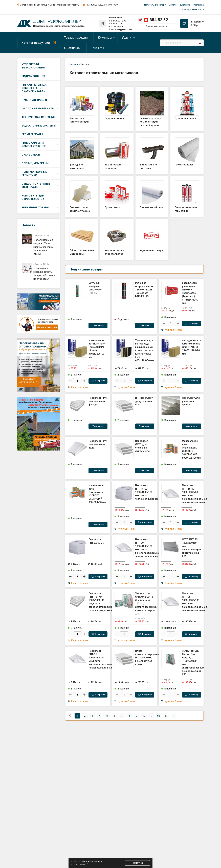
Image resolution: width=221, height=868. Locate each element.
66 (159, 716)
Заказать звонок (157, 26)
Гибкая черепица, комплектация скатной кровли (34, 88)
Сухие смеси (31, 155)
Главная (74, 64)
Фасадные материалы (38, 109)
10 (144, 716)
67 (166, 716)
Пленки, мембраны (35, 163)
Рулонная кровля (34, 100)
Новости (29, 225)
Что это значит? (79, 864)
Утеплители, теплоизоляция (33, 66)
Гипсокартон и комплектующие (34, 144)
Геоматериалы (32, 134)
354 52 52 (159, 20)
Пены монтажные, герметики (35, 173)
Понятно (137, 863)
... (151, 716)
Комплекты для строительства (33, 197)
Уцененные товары (35, 208)
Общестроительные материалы (36, 185)
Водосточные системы (39, 126)
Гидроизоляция (33, 76)
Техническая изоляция (39, 117)
